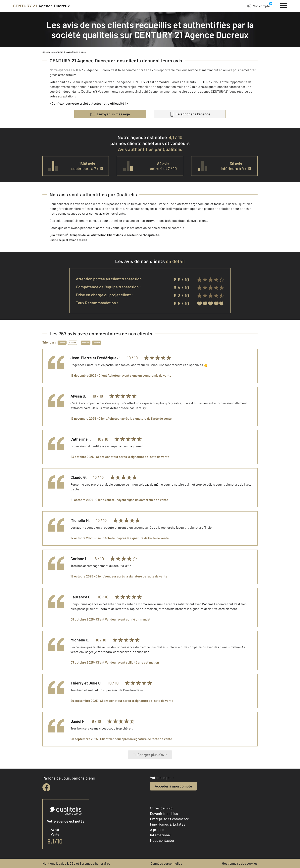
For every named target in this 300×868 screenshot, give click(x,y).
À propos (157, 830)
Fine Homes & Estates (168, 824)
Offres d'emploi (162, 808)
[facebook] (46, 787)
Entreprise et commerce (170, 819)
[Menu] (284, 5)
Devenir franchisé (164, 813)
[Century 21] (41, 6)
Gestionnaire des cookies (240, 863)
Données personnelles (166, 863)
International (160, 835)
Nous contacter (162, 840)
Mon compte (259, 6)
